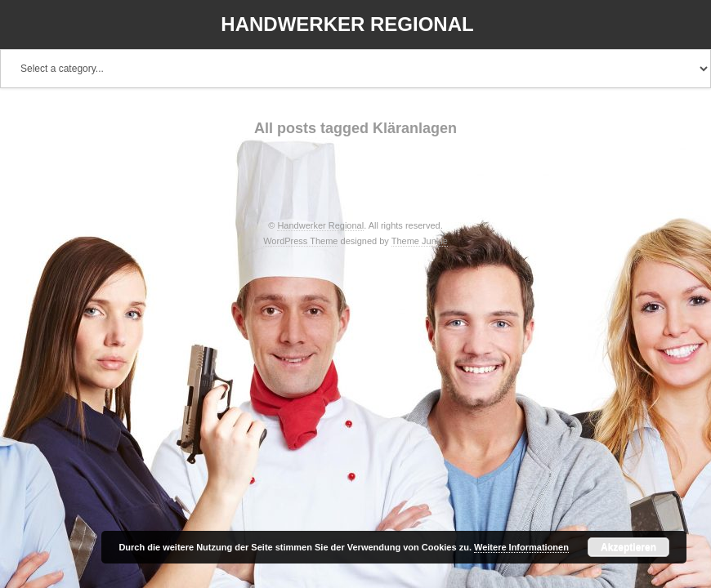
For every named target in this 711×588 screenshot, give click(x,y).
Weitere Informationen (521, 547)
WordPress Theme (300, 241)
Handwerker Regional (347, 24)
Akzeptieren (628, 547)
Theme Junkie (420, 241)
